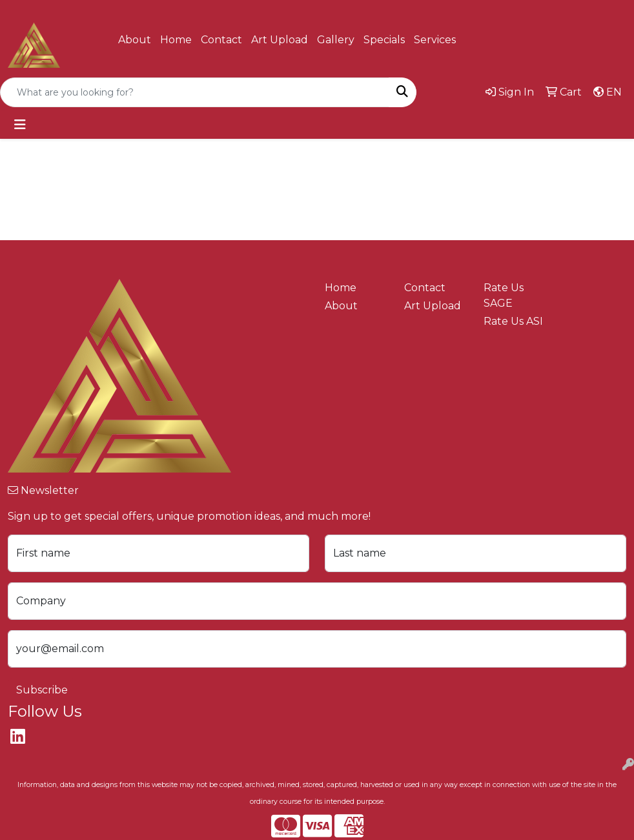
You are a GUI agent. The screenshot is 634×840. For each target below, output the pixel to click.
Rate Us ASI (513, 321)
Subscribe (42, 690)
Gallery (336, 40)
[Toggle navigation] (20, 125)
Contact (221, 40)
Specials (384, 40)
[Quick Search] (195, 92)
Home (176, 40)
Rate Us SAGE (504, 295)
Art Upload (280, 40)
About (135, 40)
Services (435, 40)
